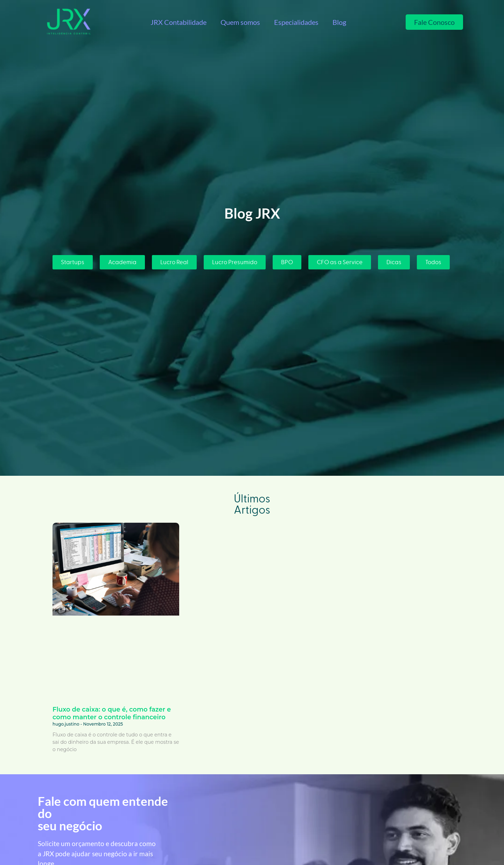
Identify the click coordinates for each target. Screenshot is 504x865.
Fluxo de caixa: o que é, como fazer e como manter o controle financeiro (112, 713)
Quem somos (240, 22)
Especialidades (296, 22)
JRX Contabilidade (178, 22)
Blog (339, 22)
